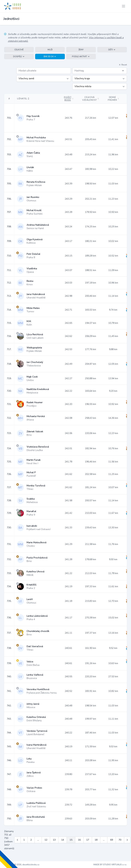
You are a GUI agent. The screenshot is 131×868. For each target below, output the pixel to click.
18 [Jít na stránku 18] (96, 840)
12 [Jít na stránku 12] (46, 840)
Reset (123, 65)
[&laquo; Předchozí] (17, 840)
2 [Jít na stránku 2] (31, 840)
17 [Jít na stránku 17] (88, 840)
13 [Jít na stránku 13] (54, 840)
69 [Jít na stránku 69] (112, 840)
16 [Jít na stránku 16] (79, 840)
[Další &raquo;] (127, 840)
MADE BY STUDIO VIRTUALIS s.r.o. (110, 865)
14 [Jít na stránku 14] (63, 840)
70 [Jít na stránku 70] (120, 840)
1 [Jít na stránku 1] (24, 840)
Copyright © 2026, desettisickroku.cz (22, 865)
